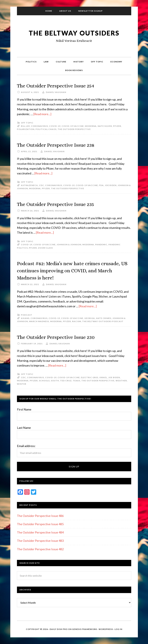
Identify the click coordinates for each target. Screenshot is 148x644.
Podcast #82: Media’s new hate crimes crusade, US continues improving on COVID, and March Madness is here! (67, 270)
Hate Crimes (104, 318)
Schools (44, 381)
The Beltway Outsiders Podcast (103, 321)
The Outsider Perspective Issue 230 (63, 337)
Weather (121, 381)
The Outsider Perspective (74, 129)
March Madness (39, 321)
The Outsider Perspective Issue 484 (40, 532)
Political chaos (46, 129)
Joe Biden (111, 185)
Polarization (26, 129)
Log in (118, 629)
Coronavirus (40, 126)
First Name (24, 409)
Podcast (27, 315)
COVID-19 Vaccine (73, 126)
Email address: (26, 446)
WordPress (106, 629)
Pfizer (117, 126)
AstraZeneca (29, 185)
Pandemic (101, 245)
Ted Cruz (66, 381)
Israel (103, 377)
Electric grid (90, 377)
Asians (25, 318)
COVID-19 (55, 126)
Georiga (90, 318)
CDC (42, 185)
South (55, 381)
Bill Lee (25, 126)
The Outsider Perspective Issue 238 (63, 145)
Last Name (24, 428)
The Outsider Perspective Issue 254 (63, 85)
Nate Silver (105, 126)
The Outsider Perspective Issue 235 (63, 204)
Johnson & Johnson (69, 245)
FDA (101, 185)
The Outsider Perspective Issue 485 (40, 524)
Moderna (91, 126)
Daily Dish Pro (59, 629)
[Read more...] (42, 114)
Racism (77, 321)
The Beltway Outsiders (74, 32)
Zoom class (45, 248)
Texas (76, 381)
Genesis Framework (85, 629)
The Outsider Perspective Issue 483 (40, 541)
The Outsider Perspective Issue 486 (40, 516)
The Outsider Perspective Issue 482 (40, 549)
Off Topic (27, 123)
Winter (22, 384)
